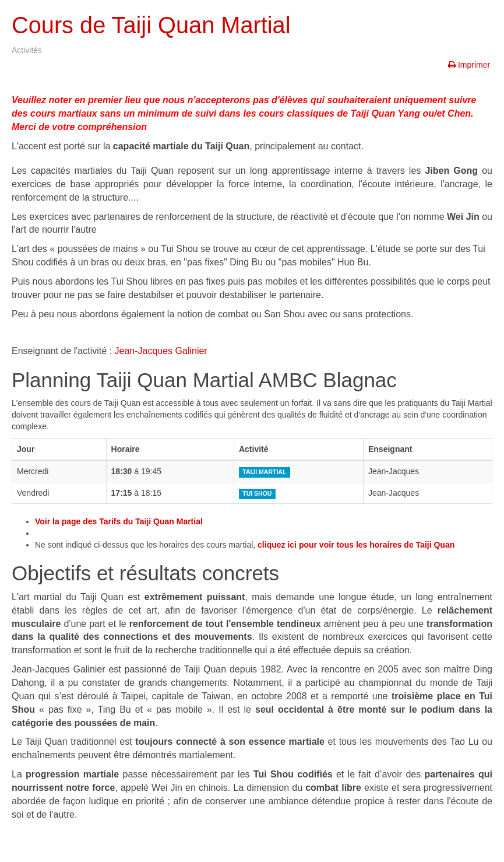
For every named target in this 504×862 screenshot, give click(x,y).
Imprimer (470, 65)
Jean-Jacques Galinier (161, 351)
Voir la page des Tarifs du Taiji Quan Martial (119, 521)
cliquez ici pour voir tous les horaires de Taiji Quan (356, 545)
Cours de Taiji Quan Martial (159, 25)
